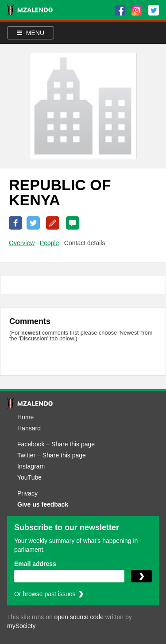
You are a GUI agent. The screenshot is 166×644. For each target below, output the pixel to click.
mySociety (21, 626)
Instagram (31, 466)
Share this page (73, 444)
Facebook (31, 444)
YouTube (29, 477)
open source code (79, 617)
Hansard (29, 428)
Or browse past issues (45, 594)
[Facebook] (120, 10)
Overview (22, 243)
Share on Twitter (33, 223)
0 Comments (73, 223)
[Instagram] (137, 10)
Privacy (27, 493)
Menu (31, 33)
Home (25, 417)
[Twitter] (154, 10)
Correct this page (53, 223)
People (50, 243)
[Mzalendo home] (30, 10)
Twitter (26, 455)
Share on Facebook (15, 223)
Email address (35, 564)
